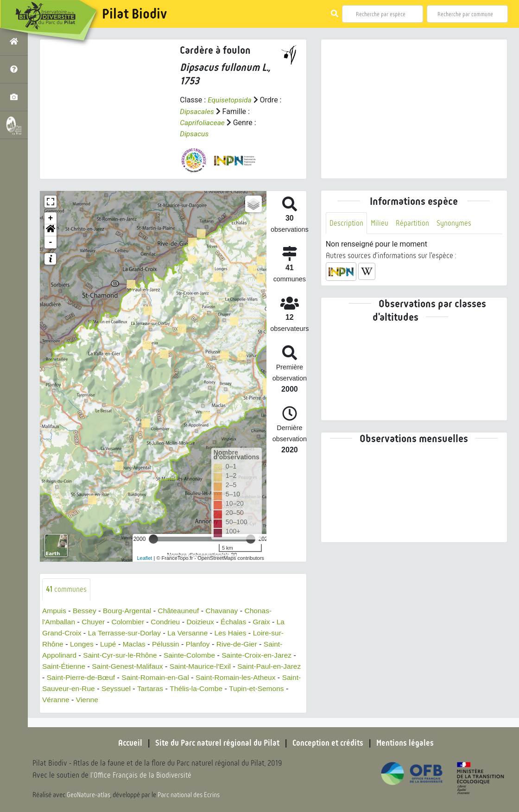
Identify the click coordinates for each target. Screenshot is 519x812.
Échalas (238, 622)
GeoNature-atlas (89, 794)
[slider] (153, 539)
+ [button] (51, 218)
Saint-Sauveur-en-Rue (84, 688)
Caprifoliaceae (203, 122)
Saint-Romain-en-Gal (179, 677)
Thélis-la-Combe (224, 688)
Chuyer (95, 622)
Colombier (130, 622)
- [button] (51, 242)
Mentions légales (408, 743)
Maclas (136, 644)
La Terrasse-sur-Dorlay (127, 633)
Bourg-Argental (129, 611)
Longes (83, 644)
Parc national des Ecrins (189, 794)
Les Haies (236, 633)
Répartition (413, 223)
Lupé (110, 644)
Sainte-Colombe (193, 655)
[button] (51, 230)
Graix (267, 622)
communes (66, 589)
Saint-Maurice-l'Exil (205, 666)
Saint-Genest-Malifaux (130, 666)
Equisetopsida (230, 100)
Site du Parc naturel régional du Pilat (216, 743)
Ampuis (54, 611)
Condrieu (168, 622)
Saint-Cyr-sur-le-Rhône (123, 655)
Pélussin (169, 644)
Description (347, 223)
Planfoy (202, 644)
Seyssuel (142, 688)
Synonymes (455, 223)
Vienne (122, 700)
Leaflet (144, 558)
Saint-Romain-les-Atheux (261, 677)
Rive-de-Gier (242, 644)
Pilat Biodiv (134, 14)
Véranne (90, 700)
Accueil (127, 743)
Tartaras (177, 688)
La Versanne (192, 633)
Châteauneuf (182, 611)
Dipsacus (195, 133)
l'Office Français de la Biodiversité (142, 775)
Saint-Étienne (64, 666)
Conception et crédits (329, 743)
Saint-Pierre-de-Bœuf (102, 677)
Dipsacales (197, 111)
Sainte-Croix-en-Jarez (263, 655)
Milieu (380, 223)
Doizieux (205, 622)
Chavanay (227, 611)
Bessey (86, 611)
